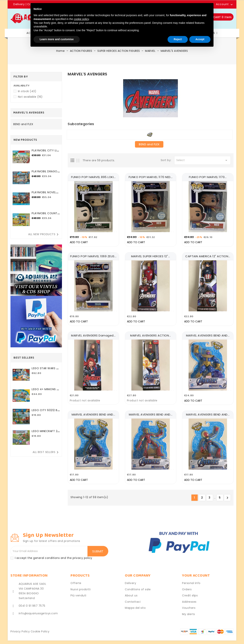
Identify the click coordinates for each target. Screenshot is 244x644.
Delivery (19, 4)
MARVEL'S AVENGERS (29, 113)
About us (131, 591)
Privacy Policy (20, 627)
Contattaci (133, 598)
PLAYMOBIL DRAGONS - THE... (45, 173)
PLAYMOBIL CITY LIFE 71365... (46, 152)
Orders (187, 585)
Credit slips (190, 591)
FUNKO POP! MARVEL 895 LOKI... (93, 177)
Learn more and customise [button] (57, 39)
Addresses (189, 598)
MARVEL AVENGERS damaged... (93, 333)
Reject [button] (178, 39)
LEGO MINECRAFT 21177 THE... (45, 433)
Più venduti (78, 591)
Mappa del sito (135, 604)
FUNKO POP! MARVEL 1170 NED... (151, 177)
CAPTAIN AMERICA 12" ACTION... (208, 255)
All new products (44, 234)
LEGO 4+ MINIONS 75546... (45, 391)
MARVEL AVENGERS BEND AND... (208, 333)
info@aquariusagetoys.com (38, 609)
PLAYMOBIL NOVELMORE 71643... (45, 194)
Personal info (191, 579)
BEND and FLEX (23, 124)
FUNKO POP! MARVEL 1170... (208, 177)
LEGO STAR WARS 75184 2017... (46, 370)
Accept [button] (200, 39)
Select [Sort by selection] (202, 160)
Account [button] (222, 4)
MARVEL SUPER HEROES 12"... (151, 255)
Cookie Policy (40, 627)
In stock (27, 91)
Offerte (76, 579)
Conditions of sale (138, 585)
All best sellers (46, 452)
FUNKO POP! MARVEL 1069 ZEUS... (93, 255)
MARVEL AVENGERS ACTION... (151, 333)
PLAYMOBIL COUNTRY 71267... (45, 215)
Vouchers (189, 604)
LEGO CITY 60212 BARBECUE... (45, 412)
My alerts (189, 610)
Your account (196, 572)
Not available (30, 97)
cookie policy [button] (81, 19)
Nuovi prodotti (81, 585)
